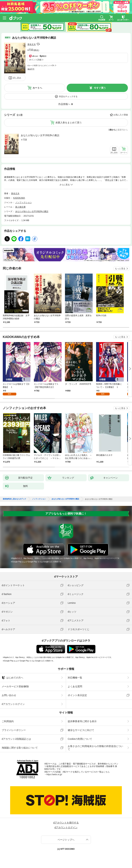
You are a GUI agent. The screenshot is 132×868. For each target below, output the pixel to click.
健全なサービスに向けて (81, 730)
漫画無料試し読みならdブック (14, 499)
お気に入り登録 (121, 115)
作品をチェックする (68, 96)
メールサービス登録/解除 (15, 686)
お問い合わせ (9, 695)
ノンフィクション (24, 202)
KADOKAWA (19, 198)
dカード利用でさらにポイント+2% (41, 66)
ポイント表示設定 (77, 695)
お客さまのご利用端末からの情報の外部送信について (95, 748)
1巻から (112, 130)
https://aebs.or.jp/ (54, 774)
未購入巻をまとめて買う (69, 123)
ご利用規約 (8, 721)
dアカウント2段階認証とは (16, 739)
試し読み (17, 78)
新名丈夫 (32, 44)
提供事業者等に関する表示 (82, 721)
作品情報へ (64, 104)
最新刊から (123, 130)
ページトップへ (66, 840)
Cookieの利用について (80, 739)
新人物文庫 (20, 207)
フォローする (38, 44)
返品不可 (31, 69)
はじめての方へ (12, 678)
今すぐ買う (100, 88)
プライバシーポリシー (14, 730)
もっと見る (120, 269)
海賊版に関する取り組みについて (20, 748)
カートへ (37, 88)
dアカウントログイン (13, 704)
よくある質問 (75, 686)
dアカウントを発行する (66, 823)
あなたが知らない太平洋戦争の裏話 (40, 135)
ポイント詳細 (35, 60)
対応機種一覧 (75, 678)
